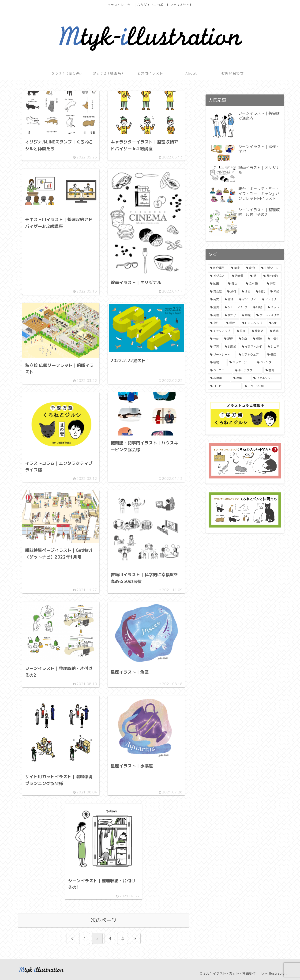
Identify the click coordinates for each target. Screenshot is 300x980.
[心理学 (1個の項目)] (219, 378)
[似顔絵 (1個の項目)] (231, 347)
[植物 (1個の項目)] (217, 362)
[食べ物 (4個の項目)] (254, 284)
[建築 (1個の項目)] (241, 378)
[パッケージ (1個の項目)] (241, 362)
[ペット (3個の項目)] (274, 307)
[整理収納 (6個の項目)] (272, 276)
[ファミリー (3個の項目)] (271, 299)
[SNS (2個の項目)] (274, 323)
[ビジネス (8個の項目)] (218, 276)
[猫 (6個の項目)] (254, 276)
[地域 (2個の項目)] (275, 331)
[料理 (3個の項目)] (258, 307)
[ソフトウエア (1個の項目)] (251, 355)
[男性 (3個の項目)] (215, 315)
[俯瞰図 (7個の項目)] (239, 276)
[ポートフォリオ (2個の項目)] (268, 315)
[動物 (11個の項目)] (251, 268)
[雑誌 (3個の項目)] (261, 292)
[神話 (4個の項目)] (273, 284)
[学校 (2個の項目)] (232, 323)
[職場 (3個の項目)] (229, 299)
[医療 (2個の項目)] (242, 331)
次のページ (104, 920)
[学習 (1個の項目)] (215, 347)
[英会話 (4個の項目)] (216, 292)
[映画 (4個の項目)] (217, 284)
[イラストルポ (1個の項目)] (252, 347)
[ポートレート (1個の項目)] (222, 355)
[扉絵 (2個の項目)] (247, 315)
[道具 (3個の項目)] (215, 307)
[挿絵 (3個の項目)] (275, 292)
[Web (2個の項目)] (215, 339)
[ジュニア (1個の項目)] (220, 370)
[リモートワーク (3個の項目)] (236, 307)
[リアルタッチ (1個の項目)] (266, 378)
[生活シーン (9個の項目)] (271, 268)
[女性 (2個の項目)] (216, 323)
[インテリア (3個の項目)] (248, 299)
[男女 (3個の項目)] (215, 299)
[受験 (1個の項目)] (258, 339)
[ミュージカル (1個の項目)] (262, 386)
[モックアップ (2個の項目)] (221, 331)
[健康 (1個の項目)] (274, 355)
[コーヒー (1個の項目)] (225, 386)
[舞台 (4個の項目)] (235, 284)
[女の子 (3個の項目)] (231, 315)
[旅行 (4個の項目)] (232, 292)
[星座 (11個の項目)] (236, 268)
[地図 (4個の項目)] (246, 292)
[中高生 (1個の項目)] (274, 339)
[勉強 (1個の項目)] (243, 339)
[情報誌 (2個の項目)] (258, 331)
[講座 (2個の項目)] (229, 339)
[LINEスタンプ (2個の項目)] (253, 323)
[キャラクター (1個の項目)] (248, 370)
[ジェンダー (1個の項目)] (268, 362)
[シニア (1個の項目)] (274, 347)
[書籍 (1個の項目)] (273, 370)
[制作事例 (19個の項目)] (218, 268)
